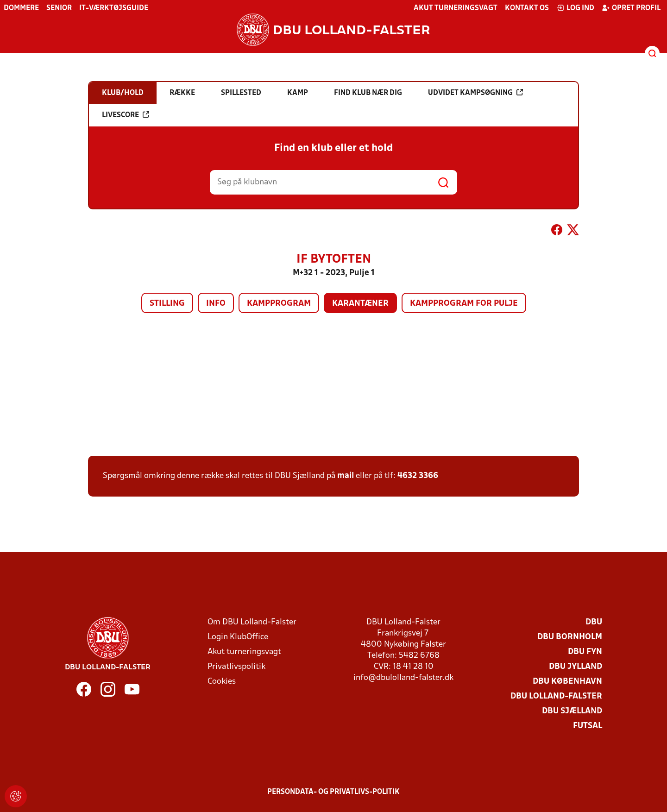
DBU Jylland (576, 667)
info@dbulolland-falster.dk (403, 678)
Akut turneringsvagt (456, 8)
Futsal (588, 726)
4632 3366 (418, 476)
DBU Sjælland (572, 711)
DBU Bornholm (570, 637)
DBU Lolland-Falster (556, 696)
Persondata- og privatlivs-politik (333, 792)
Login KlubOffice (238, 637)
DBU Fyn (585, 652)
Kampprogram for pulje (464, 304)
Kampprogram (279, 304)
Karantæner (360, 304)
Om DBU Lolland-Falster (252, 622)
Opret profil (631, 8)
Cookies (222, 682)
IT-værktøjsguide (114, 8)
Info (216, 304)
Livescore (126, 115)
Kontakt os (527, 8)
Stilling (167, 304)
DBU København (567, 682)
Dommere (21, 8)
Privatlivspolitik (236, 667)
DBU (594, 622)
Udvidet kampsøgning (475, 93)
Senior (59, 8)
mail (346, 476)
